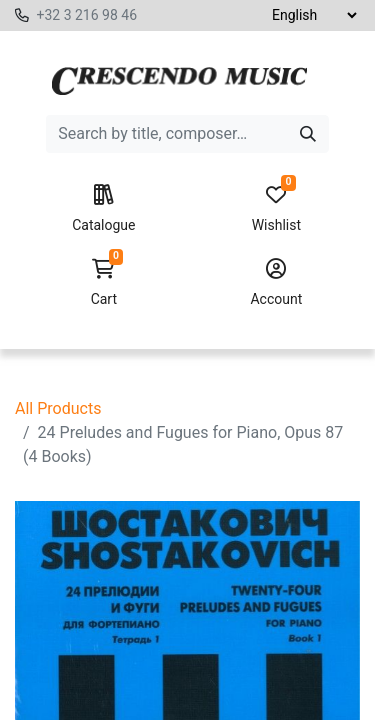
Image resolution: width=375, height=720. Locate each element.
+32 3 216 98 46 (86, 15)
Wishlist (276, 209)
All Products (58, 408)
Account (276, 283)
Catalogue (103, 209)
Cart (103, 283)
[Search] (308, 134)
